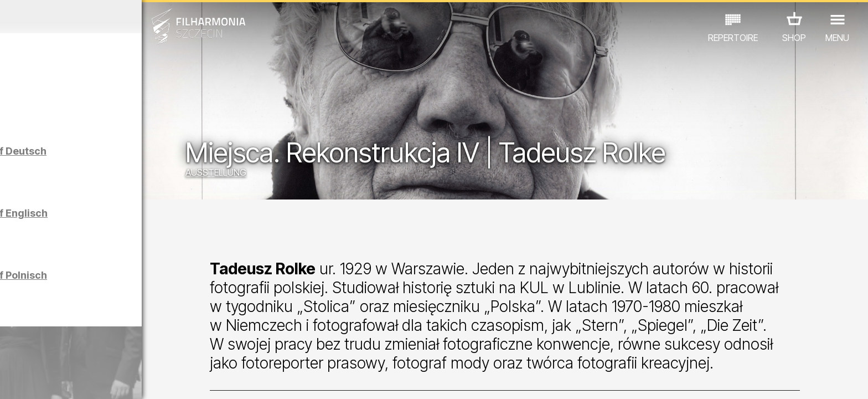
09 (154, 380)
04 (66, 380)
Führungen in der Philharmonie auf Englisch (135, 228)
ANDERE (190, 351)
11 (189, 380)
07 (119, 380)
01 (13, 380)
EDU (81, 351)
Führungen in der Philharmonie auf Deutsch (134, 166)
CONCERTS (37, 351)
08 (137, 380)
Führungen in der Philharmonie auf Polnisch (134, 290)
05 (84, 380)
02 (31, 380)
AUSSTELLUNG (294, 175)
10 (172, 380)
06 (101, 380)
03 (48, 380)
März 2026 (113, 17)
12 (207, 380)
